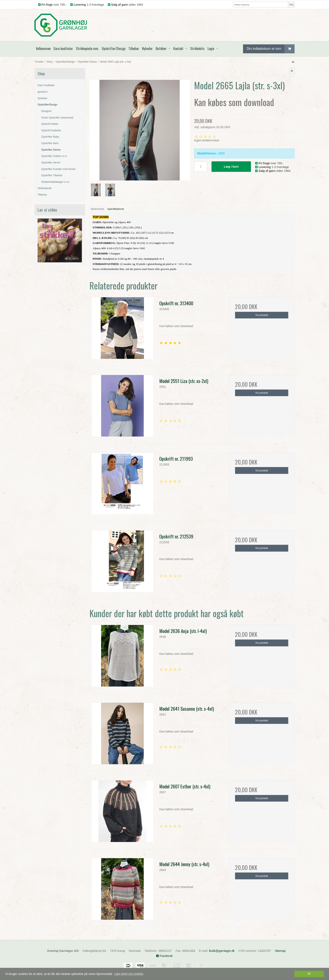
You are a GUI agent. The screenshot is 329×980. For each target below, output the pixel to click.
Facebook (164, 956)
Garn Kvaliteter (46, 85)
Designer (46, 111)
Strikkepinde (45, 188)
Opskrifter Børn (50, 143)
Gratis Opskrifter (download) (57, 118)
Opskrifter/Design (48, 105)
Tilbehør (42, 195)
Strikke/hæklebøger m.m (55, 182)
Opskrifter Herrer (51, 163)
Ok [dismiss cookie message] (309, 974)
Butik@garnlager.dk (222, 951)
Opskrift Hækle (50, 124)
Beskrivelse (98, 209)
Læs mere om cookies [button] (129, 974)
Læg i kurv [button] (231, 167)
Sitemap (280, 951)
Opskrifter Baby (50, 137)
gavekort (42, 92)
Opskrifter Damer (51, 150)
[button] (292, 71)
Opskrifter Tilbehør (52, 175)
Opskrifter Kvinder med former (59, 169)
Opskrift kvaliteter (51, 130)
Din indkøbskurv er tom (270, 49)
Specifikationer (116, 209)
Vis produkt (262, 315)
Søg (291, 4)
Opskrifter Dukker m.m (54, 156)
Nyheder (42, 98)
